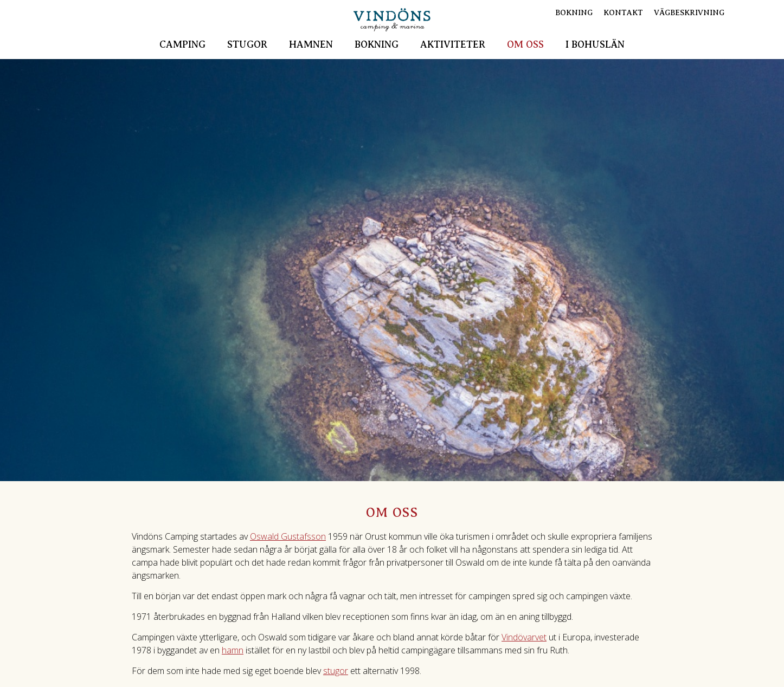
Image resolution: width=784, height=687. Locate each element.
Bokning (377, 44)
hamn (233, 650)
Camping (182, 44)
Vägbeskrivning (689, 13)
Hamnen (311, 44)
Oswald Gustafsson (288, 536)
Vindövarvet (524, 637)
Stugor (247, 44)
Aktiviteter (453, 44)
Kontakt (623, 13)
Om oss (525, 44)
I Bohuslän (595, 44)
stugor (336, 671)
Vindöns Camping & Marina (392, 20)
